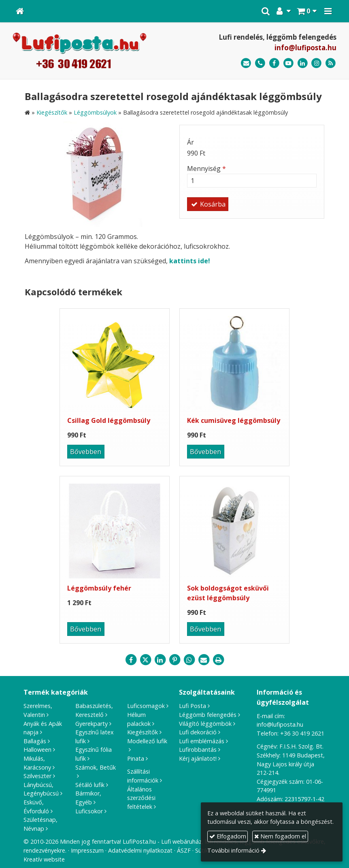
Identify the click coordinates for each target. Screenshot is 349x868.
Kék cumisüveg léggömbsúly (234, 420)
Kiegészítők (143, 732)
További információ (233, 850)
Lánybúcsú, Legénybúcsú (41, 789)
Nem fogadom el (280, 836)
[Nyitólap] (20, 11)
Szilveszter (37, 776)
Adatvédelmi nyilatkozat (140, 850)
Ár (190, 142)
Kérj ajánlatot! (198, 758)
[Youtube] (288, 63)
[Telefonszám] (260, 63)
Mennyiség (206, 168)
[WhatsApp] (189, 660)
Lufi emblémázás (202, 741)
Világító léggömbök (205, 724)
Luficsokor (89, 811)
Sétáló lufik (90, 785)
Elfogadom (228, 836)
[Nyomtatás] (218, 660)
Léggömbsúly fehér (99, 588)
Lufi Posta (193, 706)
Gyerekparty (92, 724)
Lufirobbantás (198, 750)
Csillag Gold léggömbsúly (109, 420)
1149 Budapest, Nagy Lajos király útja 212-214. (291, 764)
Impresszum (87, 850)
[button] (328, 11)
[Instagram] (316, 63)
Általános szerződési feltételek (141, 798)
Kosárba (208, 204)
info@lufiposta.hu (305, 48)
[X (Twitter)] (145, 660)
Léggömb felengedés (208, 715)
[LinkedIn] (303, 63)
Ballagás (35, 741)
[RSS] (331, 63)
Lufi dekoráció (198, 732)
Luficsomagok (146, 706)
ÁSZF (184, 850)
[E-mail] (246, 63)
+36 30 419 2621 (302, 733)
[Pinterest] (174, 660)
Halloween (37, 750)
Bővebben (86, 452)
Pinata (136, 758)
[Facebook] (274, 63)
